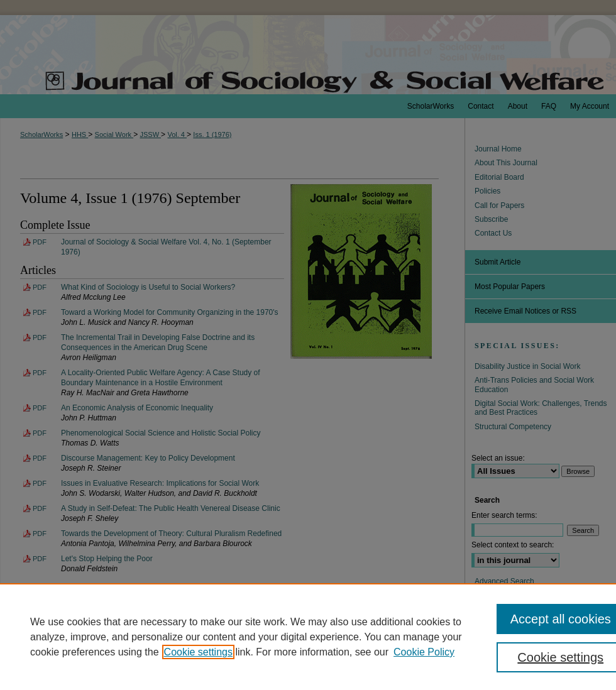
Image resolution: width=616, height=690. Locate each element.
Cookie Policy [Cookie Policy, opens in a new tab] (424, 652)
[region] (308, 637)
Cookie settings (198, 652)
